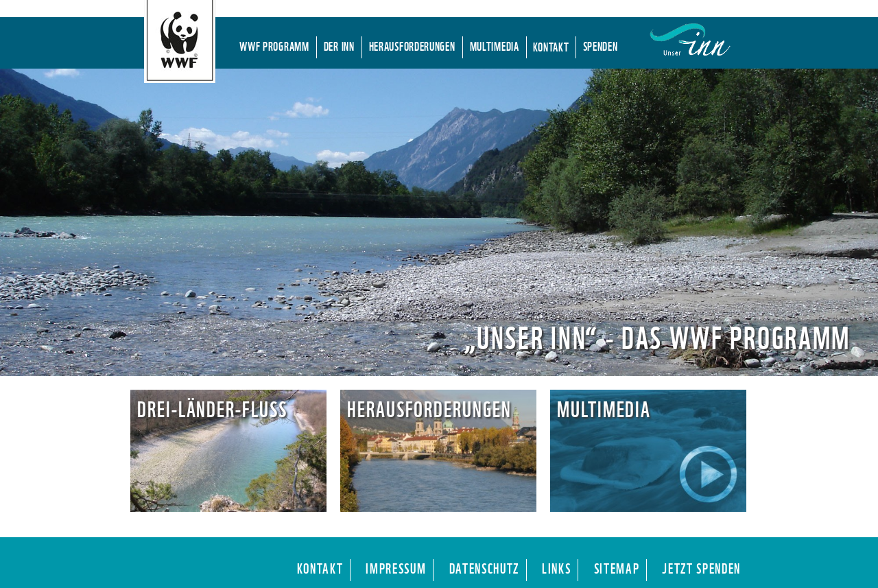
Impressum (396, 567)
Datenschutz (484, 567)
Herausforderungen (412, 45)
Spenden (601, 45)
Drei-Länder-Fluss (212, 407)
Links (556, 567)
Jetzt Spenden (701, 567)
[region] (439, 222)
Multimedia (495, 45)
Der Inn (339, 45)
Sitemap (617, 567)
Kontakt (551, 46)
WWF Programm (274, 45)
